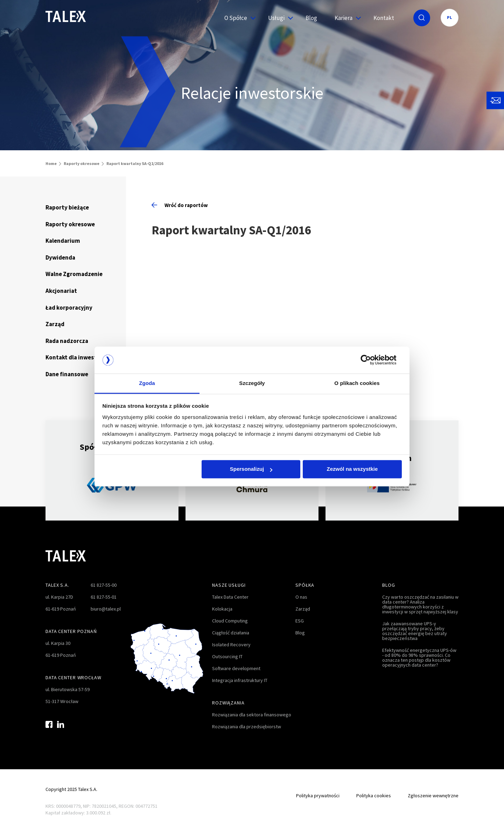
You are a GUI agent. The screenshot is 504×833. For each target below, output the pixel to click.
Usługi (278, 18)
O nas (301, 597)
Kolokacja (222, 609)
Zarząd (55, 324)
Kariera (345, 18)
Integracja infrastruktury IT (240, 680)
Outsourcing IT (227, 656)
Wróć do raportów (180, 205)
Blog (311, 18)
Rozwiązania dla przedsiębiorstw (247, 727)
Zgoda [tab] (147, 383)
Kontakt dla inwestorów (78, 357)
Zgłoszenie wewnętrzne (433, 796)
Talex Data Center (230, 597)
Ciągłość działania (231, 633)
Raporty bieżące (67, 207)
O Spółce (237, 18)
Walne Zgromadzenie (74, 274)
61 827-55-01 (104, 597)
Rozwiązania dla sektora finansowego (252, 715)
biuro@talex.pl (106, 609)
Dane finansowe (67, 374)
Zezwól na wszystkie (352, 469)
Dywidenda (60, 257)
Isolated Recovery (231, 645)
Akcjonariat (61, 291)
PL (450, 17)
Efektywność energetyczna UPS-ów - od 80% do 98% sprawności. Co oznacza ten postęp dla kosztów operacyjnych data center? (419, 658)
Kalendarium (63, 241)
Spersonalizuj (251, 469)
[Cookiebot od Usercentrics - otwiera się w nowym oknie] (371, 360)
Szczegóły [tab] (252, 383)
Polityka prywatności (318, 796)
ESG (300, 621)
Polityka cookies (374, 796)
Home (51, 163)
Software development (236, 668)
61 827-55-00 (104, 585)
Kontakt (384, 18)
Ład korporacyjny (69, 308)
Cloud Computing (230, 621)
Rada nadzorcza (67, 341)
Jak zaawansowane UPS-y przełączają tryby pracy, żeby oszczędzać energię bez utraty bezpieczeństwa (415, 631)
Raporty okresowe (82, 163)
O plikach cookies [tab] (357, 383)
